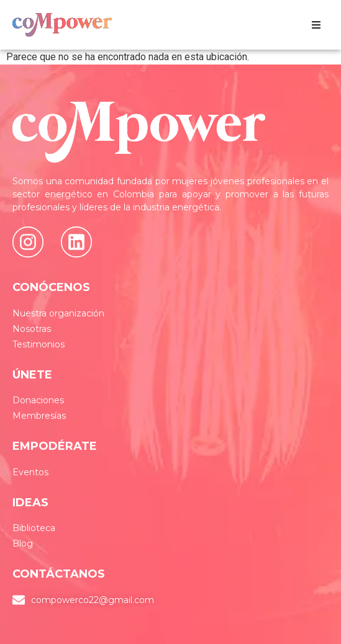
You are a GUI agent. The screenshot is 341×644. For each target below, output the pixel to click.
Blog (23, 543)
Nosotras (32, 329)
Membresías (39, 416)
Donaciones (38, 400)
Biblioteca (34, 528)
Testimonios (39, 344)
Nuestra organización (58, 313)
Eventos (30, 472)
